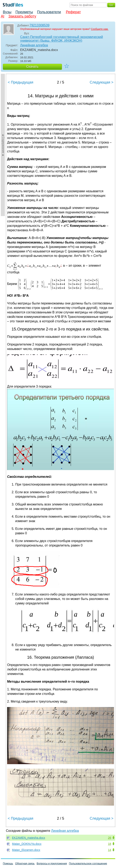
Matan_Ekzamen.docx (26, 850)
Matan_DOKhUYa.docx (27, 844)
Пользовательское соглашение (88, 863)
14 (109, 850)
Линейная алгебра (34, 45)
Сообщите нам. (100, 29)
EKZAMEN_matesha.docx (29, 838)
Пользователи (49, 12)
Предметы (24, 12)
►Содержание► (3, 145)
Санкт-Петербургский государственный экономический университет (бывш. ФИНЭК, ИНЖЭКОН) (62, 39)
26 (109, 838)
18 (109, 844)
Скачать (32, 67)
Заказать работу (22, 16)
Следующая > (102, 82)
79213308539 (39, 25)
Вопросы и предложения (52, 863)
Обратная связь (25, 863)
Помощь (8, 863)
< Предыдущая (21, 82)
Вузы (7, 12)
